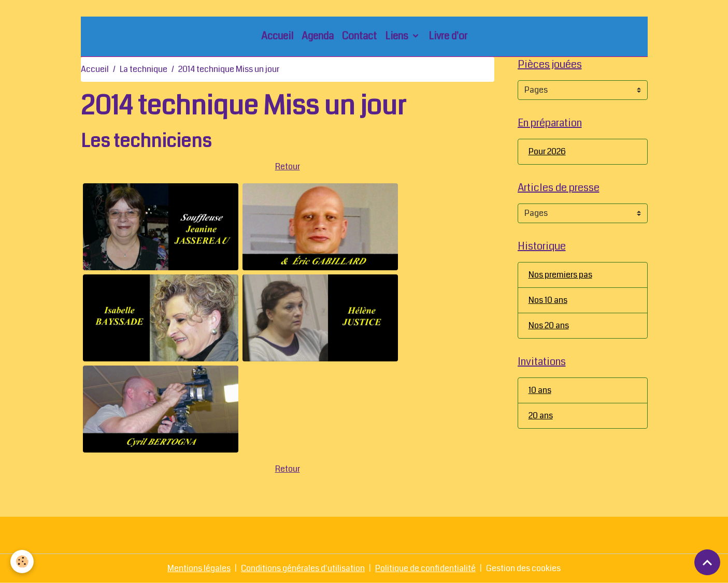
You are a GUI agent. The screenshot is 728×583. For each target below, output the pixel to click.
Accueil (277, 36)
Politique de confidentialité (425, 568)
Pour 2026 (547, 151)
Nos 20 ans (549, 325)
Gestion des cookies (523, 568)
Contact (359, 36)
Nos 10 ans (548, 300)
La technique (144, 69)
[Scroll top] (707, 562)
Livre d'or (448, 36)
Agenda (318, 36)
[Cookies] (22, 562)
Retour (288, 166)
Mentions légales (199, 568)
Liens (398, 36)
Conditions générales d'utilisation (303, 568)
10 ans (540, 390)
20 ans (541, 416)
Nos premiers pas (560, 275)
